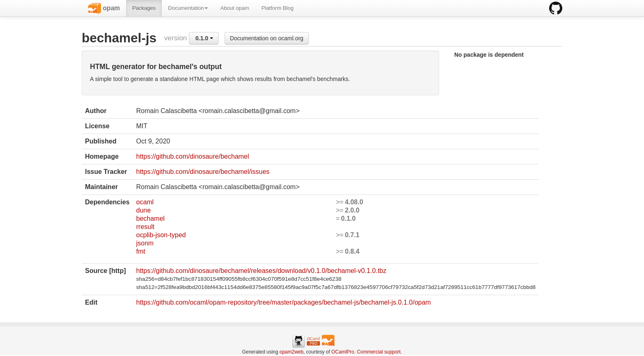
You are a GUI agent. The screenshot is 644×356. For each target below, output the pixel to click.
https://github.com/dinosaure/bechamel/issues (203, 172)
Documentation (188, 8)
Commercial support (379, 352)
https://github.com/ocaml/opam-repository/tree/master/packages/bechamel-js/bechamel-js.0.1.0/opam (283, 302)
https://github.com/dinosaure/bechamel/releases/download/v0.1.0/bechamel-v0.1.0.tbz (261, 271)
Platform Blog (278, 8)
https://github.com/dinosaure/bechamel (192, 156)
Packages (144, 8)
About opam (235, 8)
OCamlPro (343, 352)
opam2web (292, 352)
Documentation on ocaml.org (267, 38)
